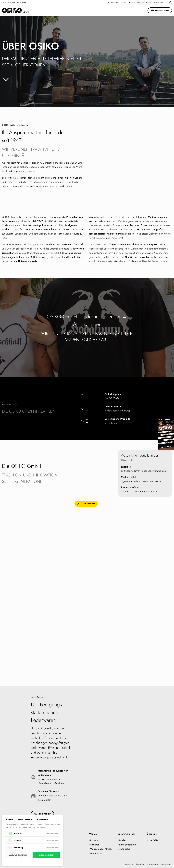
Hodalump (94, 840)
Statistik (17, 841)
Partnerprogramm (127, 845)
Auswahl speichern (18, 855)
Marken (93, 834)
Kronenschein (96, 853)
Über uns (152, 834)
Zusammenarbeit (127, 834)
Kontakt (24, 862)
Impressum (31, 862)
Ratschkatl (94, 845)
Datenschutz (40, 862)
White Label (124, 849)
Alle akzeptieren (47, 855)
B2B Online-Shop (160, 10)
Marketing (18, 848)
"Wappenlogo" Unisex (101, 849)
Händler (122, 840)
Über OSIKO (154, 840)
